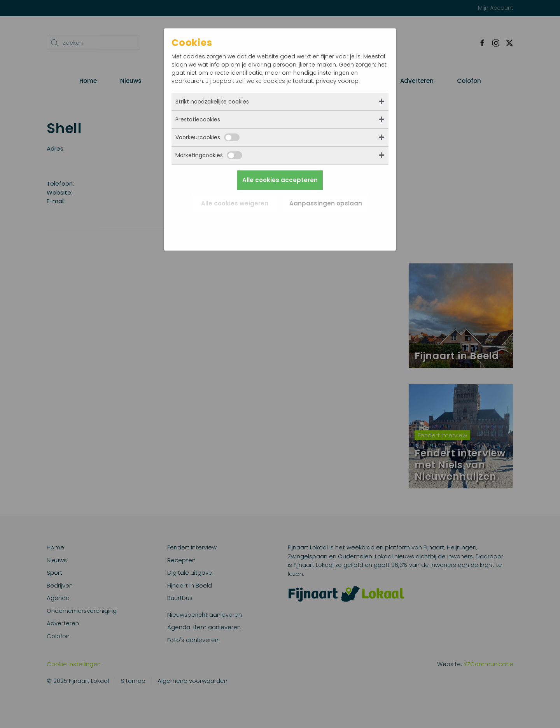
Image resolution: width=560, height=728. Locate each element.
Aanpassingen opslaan (326, 203)
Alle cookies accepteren (280, 180)
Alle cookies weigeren (235, 203)
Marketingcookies (209, 155)
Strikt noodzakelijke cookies (212, 102)
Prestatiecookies (198, 119)
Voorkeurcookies (207, 137)
